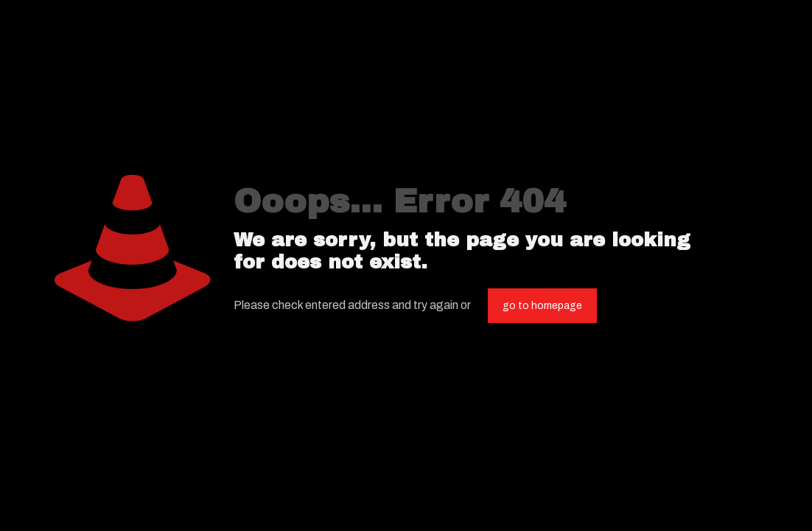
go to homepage (542, 306)
